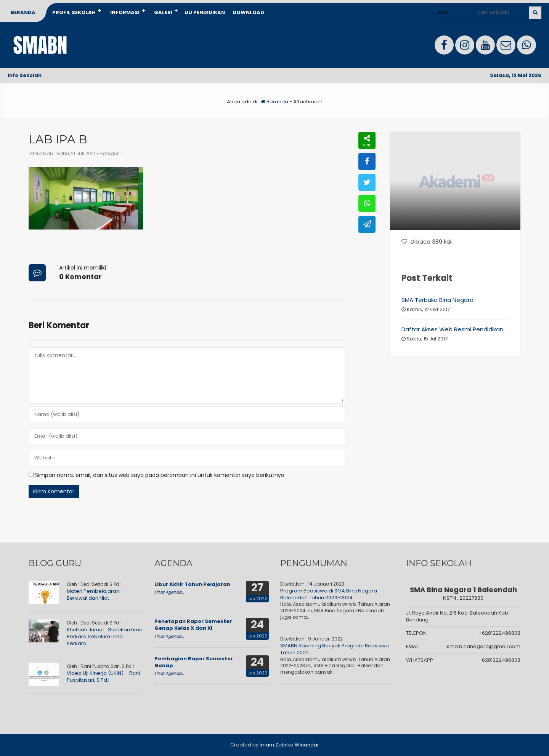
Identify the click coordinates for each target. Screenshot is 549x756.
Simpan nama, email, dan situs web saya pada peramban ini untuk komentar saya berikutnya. (160, 475)
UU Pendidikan (205, 12)
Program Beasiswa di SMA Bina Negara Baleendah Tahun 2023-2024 (329, 594)
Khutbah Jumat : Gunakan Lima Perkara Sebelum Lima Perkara (105, 636)
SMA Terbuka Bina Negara (437, 300)
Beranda (23, 12)
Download (248, 12)
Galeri (163, 12)
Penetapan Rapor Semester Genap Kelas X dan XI (193, 625)
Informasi (125, 12)
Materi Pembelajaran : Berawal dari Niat (94, 595)
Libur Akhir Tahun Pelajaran (192, 584)
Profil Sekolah (74, 12)
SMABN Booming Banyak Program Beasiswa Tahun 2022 (335, 649)
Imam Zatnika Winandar (289, 745)
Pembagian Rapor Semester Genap (194, 662)
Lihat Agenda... (169, 592)
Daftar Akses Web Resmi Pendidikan (452, 329)
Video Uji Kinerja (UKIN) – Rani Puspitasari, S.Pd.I (103, 677)
